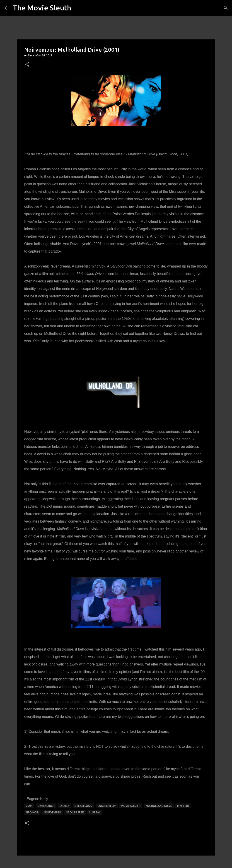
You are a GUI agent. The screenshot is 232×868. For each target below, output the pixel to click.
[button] (27, 65)
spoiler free (75, 812)
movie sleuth (131, 806)
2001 (29, 806)
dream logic (83, 806)
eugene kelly (107, 806)
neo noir (32, 812)
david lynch (46, 806)
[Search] (226, 8)
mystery (183, 806)
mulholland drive (159, 806)
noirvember (52, 812)
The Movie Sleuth (42, 8)
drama (65, 806)
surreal (95, 812)
